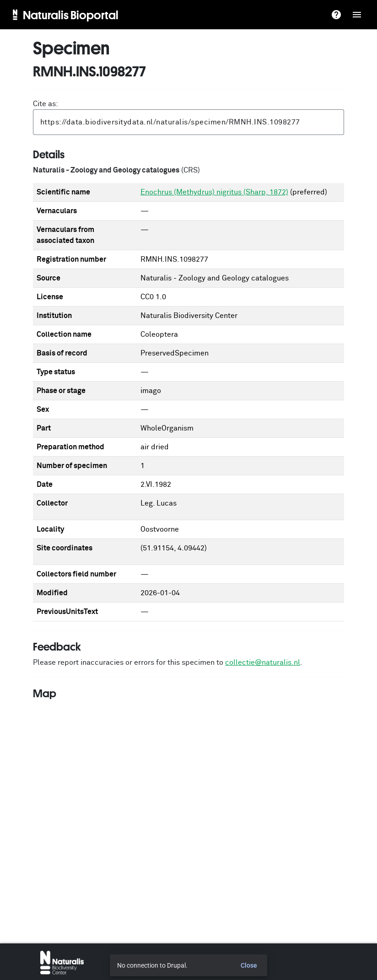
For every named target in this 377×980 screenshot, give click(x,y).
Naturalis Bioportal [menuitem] (71, 15)
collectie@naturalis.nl (263, 662)
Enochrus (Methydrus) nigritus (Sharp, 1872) (214, 192)
